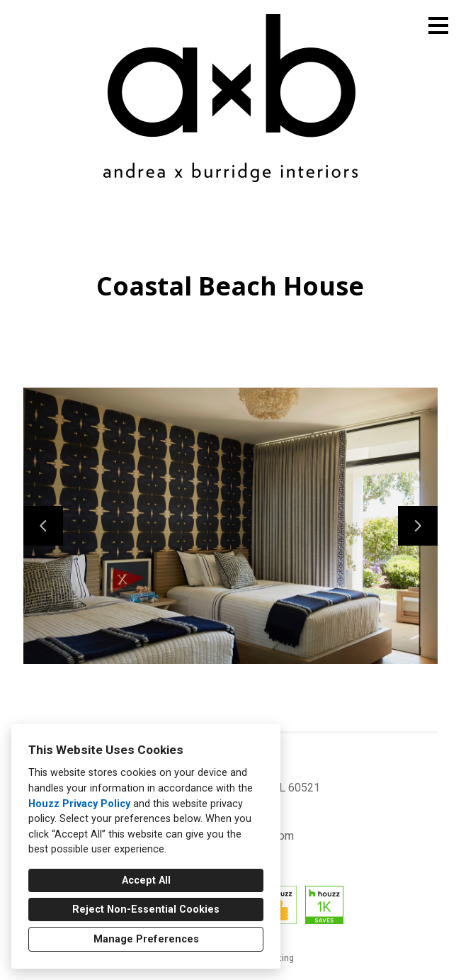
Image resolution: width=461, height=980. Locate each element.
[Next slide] (418, 526)
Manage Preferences (146, 939)
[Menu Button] (438, 26)
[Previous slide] (43, 526)
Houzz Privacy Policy (79, 804)
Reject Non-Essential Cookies (146, 909)
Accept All (146, 880)
